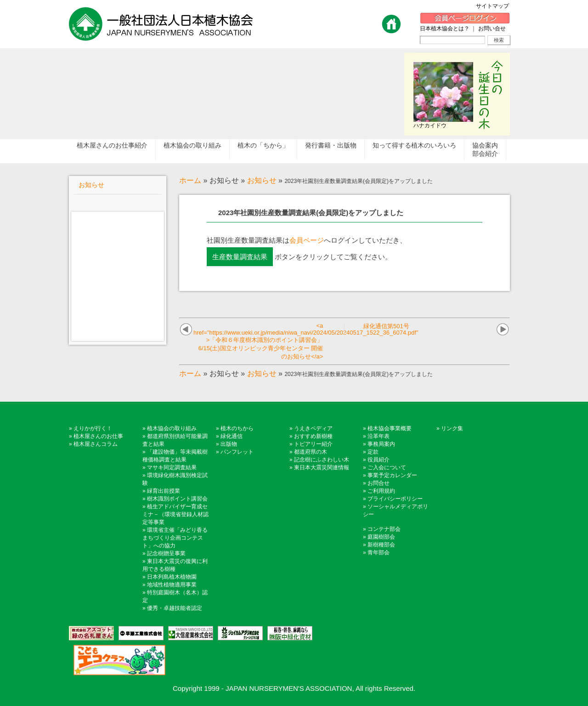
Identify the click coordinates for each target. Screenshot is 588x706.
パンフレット (237, 452)
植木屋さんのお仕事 (98, 436)
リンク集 (452, 428)
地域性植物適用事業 (172, 585)
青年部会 (379, 552)
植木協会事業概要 (390, 428)
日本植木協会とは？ (445, 28)
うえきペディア (313, 428)
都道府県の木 (311, 452)
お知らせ (262, 180)
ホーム (190, 180)
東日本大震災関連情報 (322, 467)
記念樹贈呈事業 (166, 553)
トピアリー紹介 (313, 444)
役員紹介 (379, 460)
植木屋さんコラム (96, 444)
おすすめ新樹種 (313, 436)
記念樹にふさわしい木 (322, 460)
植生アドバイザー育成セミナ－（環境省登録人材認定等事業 (175, 514)
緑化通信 (232, 436)
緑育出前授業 (164, 491)
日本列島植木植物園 (172, 577)
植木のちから (237, 428)
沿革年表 (379, 436)
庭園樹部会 (381, 537)
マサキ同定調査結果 (172, 467)
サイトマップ (495, 6)
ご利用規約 (381, 491)
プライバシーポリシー (395, 499)
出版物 (229, 444)
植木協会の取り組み (172, 428)
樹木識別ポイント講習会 (177, 499)
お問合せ (379, 483)
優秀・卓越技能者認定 (175, 608)
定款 (373, 452)
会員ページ (307, 240)
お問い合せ (492, 28)
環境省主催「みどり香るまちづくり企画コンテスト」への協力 (175, 538)
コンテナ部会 (384, 529)
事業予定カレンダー (392, 475)
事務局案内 (381, 444)
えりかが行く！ (93, 428)
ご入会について (387, 467)
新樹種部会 (381, 545)
